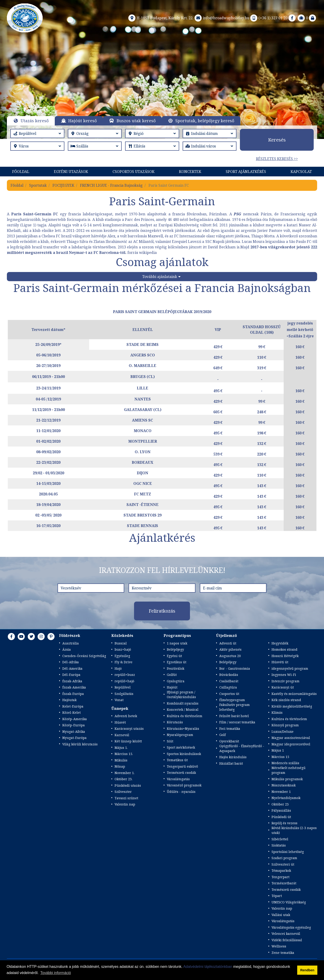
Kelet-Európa (73, 706)
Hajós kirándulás (233, 757)
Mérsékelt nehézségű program (288, 770)
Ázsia (67, 649)
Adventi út (228, 643)
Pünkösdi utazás (128, 785)
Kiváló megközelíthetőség (292, 706)
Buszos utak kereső (136, 121)
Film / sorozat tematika (237, 722)
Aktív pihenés (230, 649)
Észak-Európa (73, 694)
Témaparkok (281, 870)
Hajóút (172, 687)
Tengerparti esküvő (182, 766)
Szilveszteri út (283, 864)
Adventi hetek (126, 716)
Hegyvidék (280, 643)
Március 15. (124, 754)
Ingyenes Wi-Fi (284, 675)
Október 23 (280, 804)
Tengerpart (280, 877)
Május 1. (121, 748)
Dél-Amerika (72, 668)
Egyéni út (174, 656)
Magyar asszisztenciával (291, 738)
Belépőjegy (175, 649)
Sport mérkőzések (181, 747)
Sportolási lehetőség (288, 852)
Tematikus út (177, 760)
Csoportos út (229, 694)
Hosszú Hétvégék (285, 656)
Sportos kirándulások (184, 754)
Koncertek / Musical (183, 709)
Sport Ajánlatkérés (246, 172)
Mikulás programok (287, 779)
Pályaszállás (281, 810)
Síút (170, 741)
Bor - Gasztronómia (235, 668)
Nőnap (120, 766)
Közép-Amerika (75, 719)
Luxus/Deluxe (283, 732)
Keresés (277, 140)
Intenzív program (286, 681)
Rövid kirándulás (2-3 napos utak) (294, 830)
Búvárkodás (229, 675)
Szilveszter (123, 792)
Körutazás (175, 722)
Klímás (277, 712)
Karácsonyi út (283, 687)
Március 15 (280, 757)
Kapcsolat (301, 172)
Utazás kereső (35, 121)
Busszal (121, 643)
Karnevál (122, 735)
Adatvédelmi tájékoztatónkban (208, 967)
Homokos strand (284, 649)
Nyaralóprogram (180, 735)
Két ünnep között (128, 741)
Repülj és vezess (284, 823)
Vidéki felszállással (287, 940)
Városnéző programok (184, 785)
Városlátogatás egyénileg (291, 927)
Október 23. (124, 779)
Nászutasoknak (284, 785)
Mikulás (121, 760)
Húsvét (120, 722)
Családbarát (229, 681)
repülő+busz (125, 675)
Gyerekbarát (229, 741)
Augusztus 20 (230, 656)
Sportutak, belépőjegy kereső (205, 121)
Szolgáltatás (124, 694)
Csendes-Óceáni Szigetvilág (84, 656)
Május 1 (278, 750)
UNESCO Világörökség (289, 902)
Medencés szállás (285, 763)
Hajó (118, 668)
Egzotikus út (177, 662)
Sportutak (38, 185)
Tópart (277, 896)
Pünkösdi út (281, 817)
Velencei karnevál (286, 934)
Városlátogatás (178, 779)
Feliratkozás (162, 611)
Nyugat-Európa (74, 738)
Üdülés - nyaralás (181, 792)
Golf (222, 735)
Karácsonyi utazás (129, 729)
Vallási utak (281, 915)
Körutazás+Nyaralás (183, 729)
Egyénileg (122, 656)
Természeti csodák (181, 773)
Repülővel (123, 687)
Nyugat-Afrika (74, 732)
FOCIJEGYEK (63, 185)
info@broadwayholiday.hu (221, 18)
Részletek (159, 90)
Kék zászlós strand (286, 700)
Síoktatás (279, 845)
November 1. (125, 773)
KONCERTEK (190, 172)
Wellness (279, 946)
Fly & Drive (124, 662)
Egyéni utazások (71, 172)
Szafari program (284, 858)
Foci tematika (230, 729)
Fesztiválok (176, 668)
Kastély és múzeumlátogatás (294, 694)
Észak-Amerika (74, 687)
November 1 (281, 792)
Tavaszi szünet (126, 798)
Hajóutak (69, 700)
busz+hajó (123, 649)
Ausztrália (71, 643)
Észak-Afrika (72, 681)
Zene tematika (283, 953)
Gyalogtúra (176, 681)
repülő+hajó (124, 681)
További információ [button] (56, 973)
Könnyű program (285, 725)
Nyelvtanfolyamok (286, 798)
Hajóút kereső (82, 121)
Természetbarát (284, 883)
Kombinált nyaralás (183, 703)
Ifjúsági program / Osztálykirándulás (181, 694)
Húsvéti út (280, 662)
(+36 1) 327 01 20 (268, 18)
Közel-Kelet (71, 712)
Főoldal (21, 172)
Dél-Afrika (71, 662)
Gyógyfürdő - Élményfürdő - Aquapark (242, 748)
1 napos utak (177, 643)
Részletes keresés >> (277, 159)
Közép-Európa (74, 725)
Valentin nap (125, 804)
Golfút (172, 675)
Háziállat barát (231, 763)
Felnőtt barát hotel (234, 716)
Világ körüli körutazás (80, 744)
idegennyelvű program (290, 668)
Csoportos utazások (133, 172)
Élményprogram (232, 700)
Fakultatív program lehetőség (235, 707)
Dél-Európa (71, 675)
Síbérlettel (280, 839)
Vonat (119, 700)
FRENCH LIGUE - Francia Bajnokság (111, 185)
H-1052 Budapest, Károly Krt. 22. (161, 18)
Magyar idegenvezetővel (291, 744)
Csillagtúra (228, 687)
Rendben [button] (307, 970)
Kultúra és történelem (185, 716)
